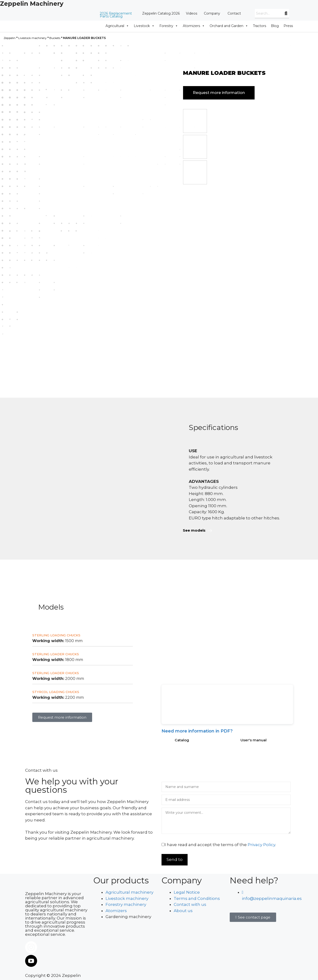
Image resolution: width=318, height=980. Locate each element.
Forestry (169, 26)
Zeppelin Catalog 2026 (161, 13)
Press (288, 26)
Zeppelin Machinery (32, 4)
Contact (234, 13)
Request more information (219, 93)
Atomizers (194, 26)
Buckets (55, 38)
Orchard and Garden (229, 26)
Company (212, 13)
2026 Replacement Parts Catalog (116, 15)
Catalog (182, 740)
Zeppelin (10, 38)
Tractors (259, 26)
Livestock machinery (32, 38)
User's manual (254, 740)
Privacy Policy (261, 845)
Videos (192, 13)
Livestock (144, 26)
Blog (275, 26)
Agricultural (117, 26)
